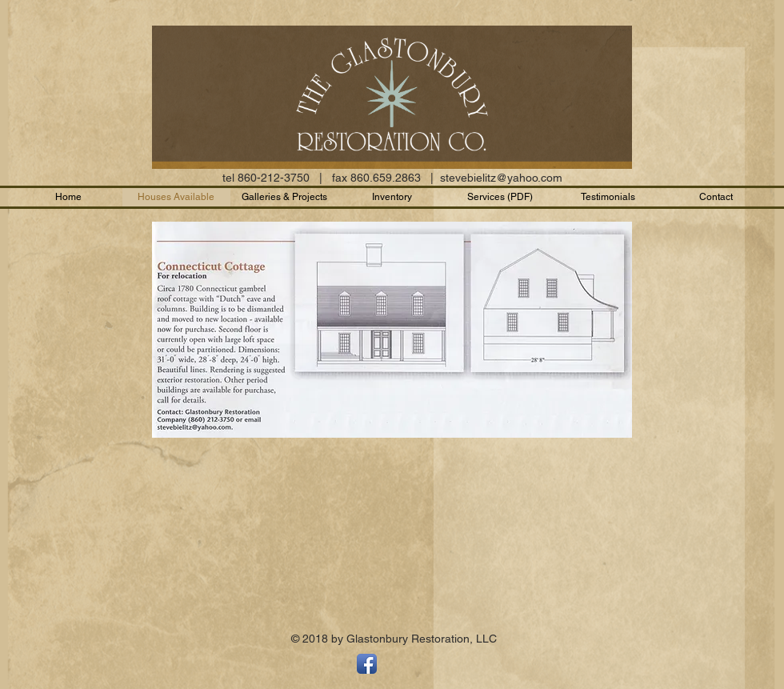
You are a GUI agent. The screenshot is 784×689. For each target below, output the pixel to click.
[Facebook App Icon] (367, 664)
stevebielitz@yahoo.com (501, 178)
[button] (608, 197)
